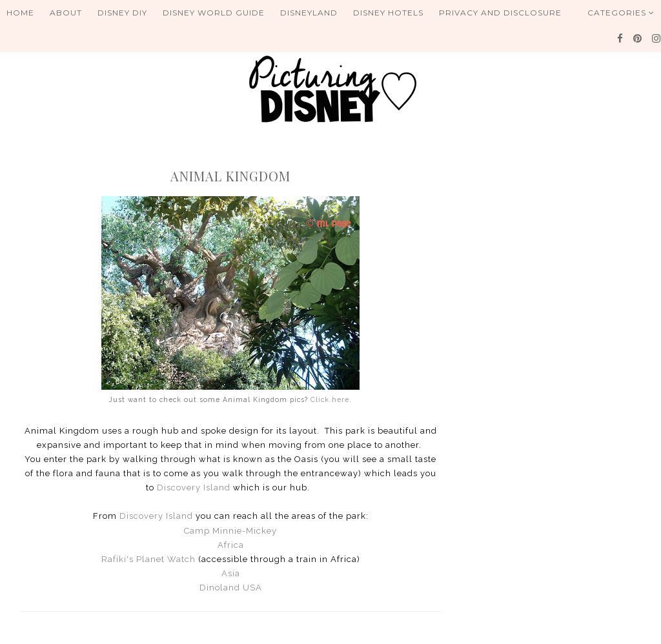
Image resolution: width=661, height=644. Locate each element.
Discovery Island (194, 488)
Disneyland (309, 13)
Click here (330, 399)
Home (20, 13)
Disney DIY (122, 13)
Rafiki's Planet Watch (148, 559)
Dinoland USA (231, 588)
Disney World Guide (214, 13)
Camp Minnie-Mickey (230, 531)
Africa (231, 545)
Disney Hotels (388, 13)
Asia (231, 573)
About (66, 13)
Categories (621, 13)
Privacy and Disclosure (500, 13)
